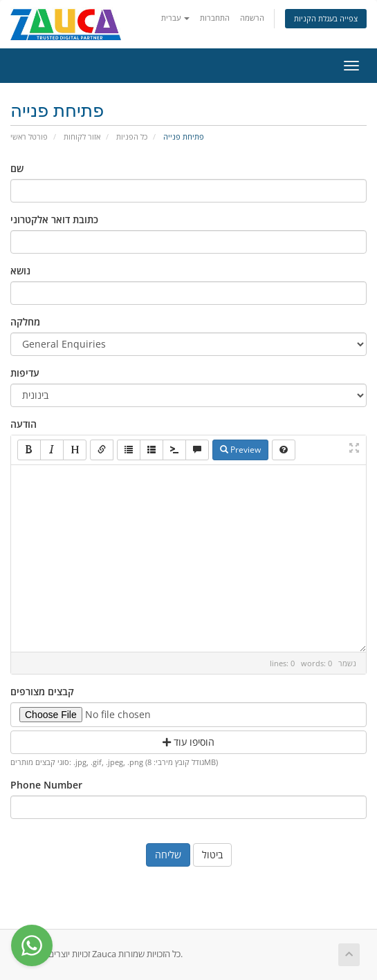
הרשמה (252, 18)
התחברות (215, 18)
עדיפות (25, 373)
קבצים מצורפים (42, 691)
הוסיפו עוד (188, 742)
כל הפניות (132, 136)
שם (17, 168)
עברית (175, 18)
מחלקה (25, 322)
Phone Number (46, 785)
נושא (20, 271)
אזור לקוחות (82, 136)
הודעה (24, 424)
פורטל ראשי (29, 136)
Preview (240, 450)
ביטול (212, 855)
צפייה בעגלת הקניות (326, 18)
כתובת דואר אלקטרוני (54, 219)
